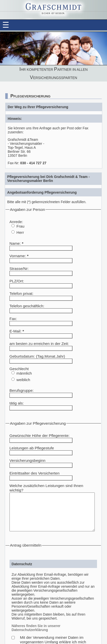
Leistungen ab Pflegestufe (32, 448)
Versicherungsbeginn (27, 460)
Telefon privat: (21, 293)
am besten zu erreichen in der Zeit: (39, 344)
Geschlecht (19, 369)
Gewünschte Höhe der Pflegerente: (39, 436)
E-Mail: (17, 331)
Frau (20, 226)
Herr (20, 232)
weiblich (23, 380)
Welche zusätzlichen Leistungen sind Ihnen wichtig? (54, 486)
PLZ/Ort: (17, 281)
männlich (24, 373)
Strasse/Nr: (19, 269)
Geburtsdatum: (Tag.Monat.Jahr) (37, 356)
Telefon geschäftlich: (27, 306)
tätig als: (17, 403)
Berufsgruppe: (22, 390)
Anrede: (16, 222)
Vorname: (19, 256)
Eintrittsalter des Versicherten (34, 473)
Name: (16, 243)
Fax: (13, 319)
